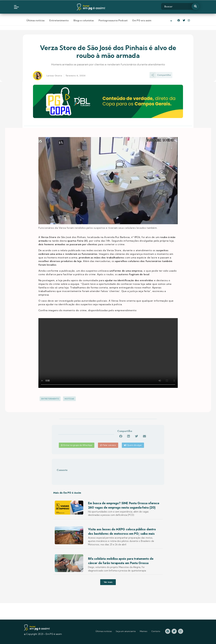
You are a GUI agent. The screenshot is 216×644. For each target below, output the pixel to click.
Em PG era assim (142, 20)
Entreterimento (50, 399)
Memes (144, 631)
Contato (156, 631)
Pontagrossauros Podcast (113, 20)
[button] (121, 436)
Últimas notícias (35, 20)
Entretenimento (59, 20)
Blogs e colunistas (84, 20)
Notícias (69, 399)
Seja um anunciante (126, 631)
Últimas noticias (104, 631)
